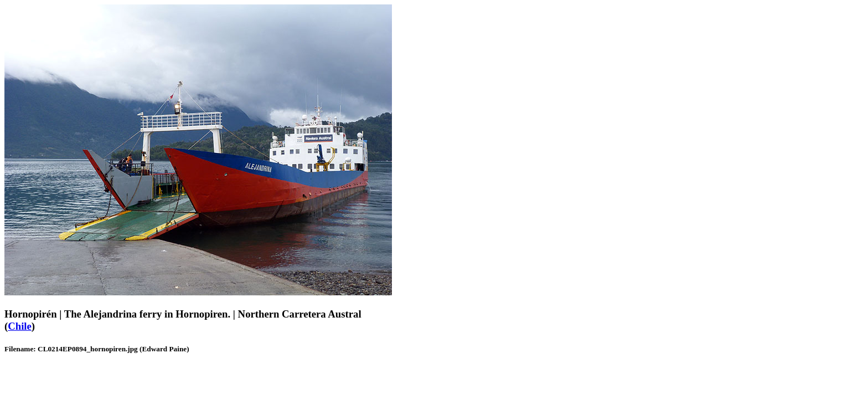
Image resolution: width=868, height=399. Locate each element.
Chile (20, 326)
